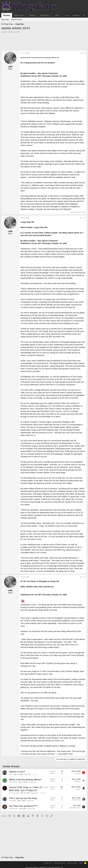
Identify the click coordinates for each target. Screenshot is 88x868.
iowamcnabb (13, 809)
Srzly (11, 774)
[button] (26, 15)
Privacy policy (72, 863)
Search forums (16, 19)
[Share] (81, 53)
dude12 (78, 773)
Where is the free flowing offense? (25, 780)
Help (81, 863)
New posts (5, 19)
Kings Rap (27, 774)
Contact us (48, 863)
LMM (5, 32)
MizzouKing (77, 800)
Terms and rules (59, 863)
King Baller (13, 801)
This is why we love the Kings (23, 798)
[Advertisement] (44, 43)
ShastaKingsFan (75, 808)
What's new (19, 15)
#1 (85, 53)
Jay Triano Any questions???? (23, 806)
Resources (45, 15)
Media (32, 15)
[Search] (84, 15)
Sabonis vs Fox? (17, 772)
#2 (85, 218)
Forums (7, 15)
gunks (78, 789)
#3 (85, 577)
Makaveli (78, 781)
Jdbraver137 (13, 782)
